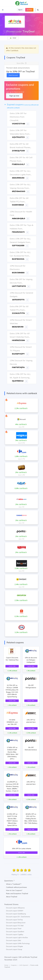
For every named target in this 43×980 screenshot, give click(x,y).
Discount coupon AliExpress (15, 908)
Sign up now (14, 96)
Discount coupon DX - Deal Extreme (18, 917)
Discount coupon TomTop (14, 920)
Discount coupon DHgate (14, 946)
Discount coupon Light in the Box (17, 938)
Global (13, 38)
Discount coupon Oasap (14, 949)
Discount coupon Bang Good (16, 923)
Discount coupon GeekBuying (16, 914)
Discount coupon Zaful (13, 940)
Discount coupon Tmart (14, 929)
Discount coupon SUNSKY (15, 911)
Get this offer (12, 666)
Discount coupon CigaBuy (15, 934)
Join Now (29, 10)
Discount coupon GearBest (15, 932)
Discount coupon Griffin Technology (18, 943)
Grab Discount (13, 75)
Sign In (20, 10)
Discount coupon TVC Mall (15, 926)
